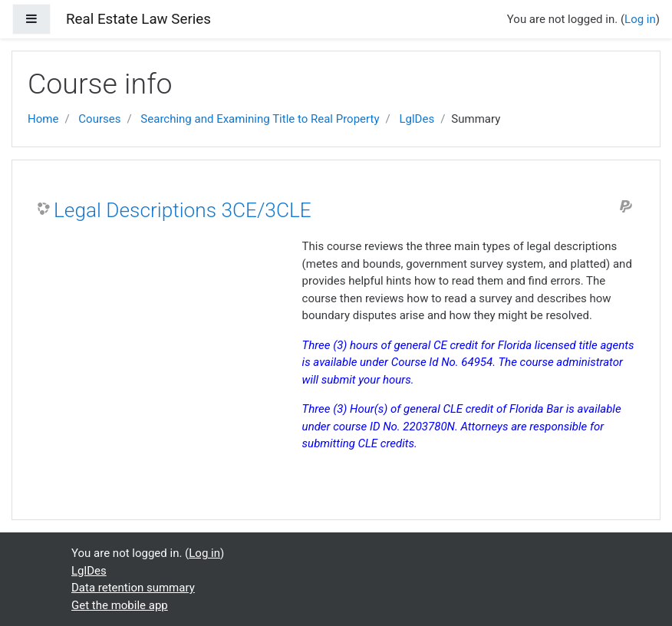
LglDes (417, 119)
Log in (640, 19)
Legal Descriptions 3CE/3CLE (183, 210)
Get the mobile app (120, 605)
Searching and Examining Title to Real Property (260, 119)
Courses (99, 119)
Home (43, 119)
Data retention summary (133, 588)
